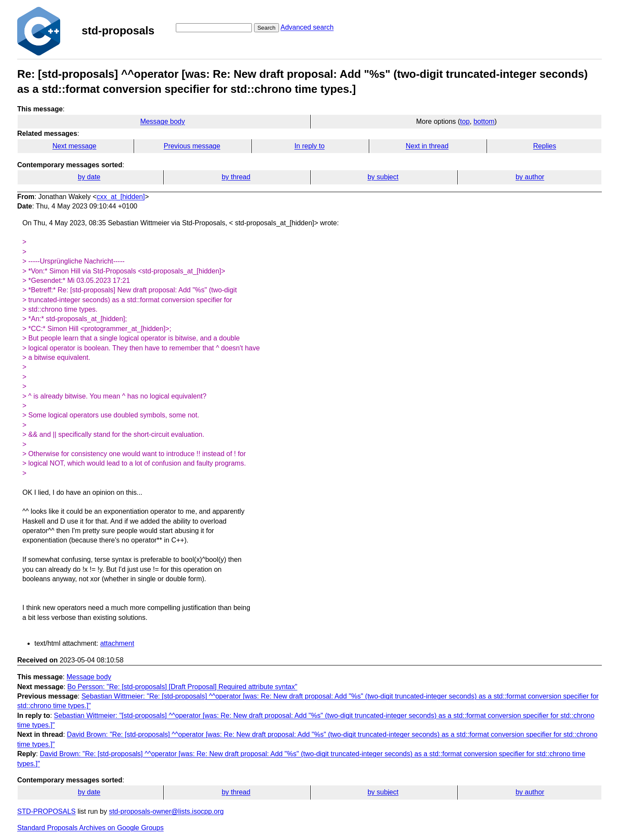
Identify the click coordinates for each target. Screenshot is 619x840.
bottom (484, 121)
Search (267, 28)
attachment (117, 643)
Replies (544, 146)
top (465, 121)
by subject (383, 177)
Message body (162, 121)
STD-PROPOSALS (46, 811)
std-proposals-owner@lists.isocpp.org (166, 811)
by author (530, 177)
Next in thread (427, 146)
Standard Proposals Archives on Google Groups (90, 828)
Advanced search (307, 27)
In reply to (309, 146)
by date (89, 177)
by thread (236, 177)
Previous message (192, 146)
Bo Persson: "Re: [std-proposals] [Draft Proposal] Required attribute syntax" (182, 687)
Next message (74, 146)
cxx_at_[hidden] (121, 197)
